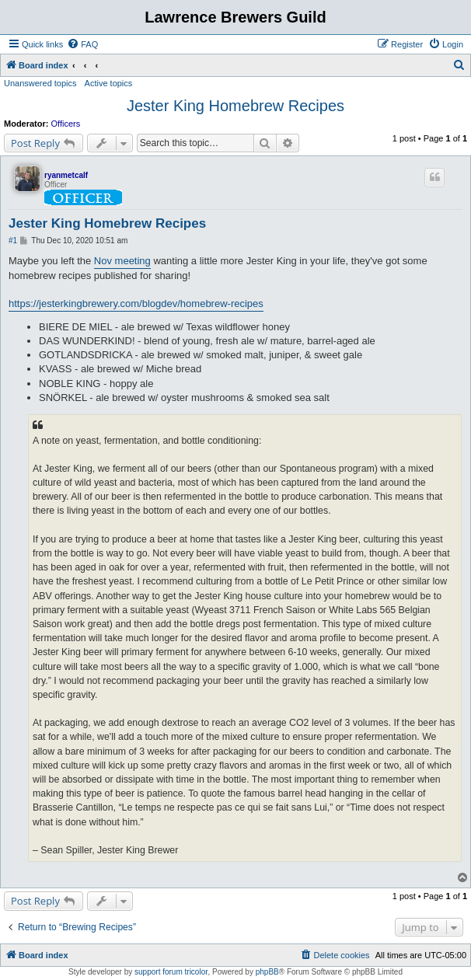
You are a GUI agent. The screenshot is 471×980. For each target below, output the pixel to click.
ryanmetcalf (66, 175)
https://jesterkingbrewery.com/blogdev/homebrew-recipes (136, 303)
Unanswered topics (40, 83)
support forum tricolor (171, 972)
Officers (66, 124)
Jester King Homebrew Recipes (235, 106)
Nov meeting (122, 261)
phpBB (267, 972)
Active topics (109, 83)
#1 (13, 241)
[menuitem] (82, 44)
